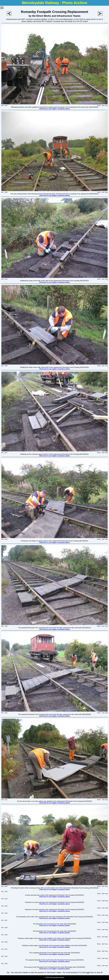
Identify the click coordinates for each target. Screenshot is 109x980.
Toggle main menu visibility (2, 7)
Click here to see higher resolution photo (55, 109)
